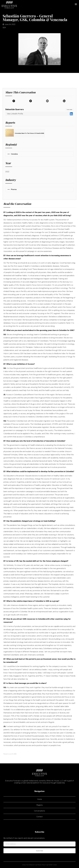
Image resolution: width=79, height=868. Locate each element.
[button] (76, 4)
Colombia (14, 154)
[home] (9, 5)
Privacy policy (42, 865)
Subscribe (40, 851)
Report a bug (52, 865)
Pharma (14, 189)
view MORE (69, 110)
